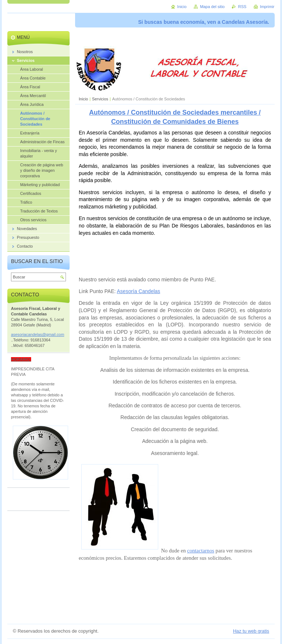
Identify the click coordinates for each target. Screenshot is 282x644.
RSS (242, 7)
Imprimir (267, 7)
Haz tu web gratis (251, 631)
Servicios (100, 99)
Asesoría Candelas (138, 291)
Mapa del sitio (212, 7)
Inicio (83, 99)
